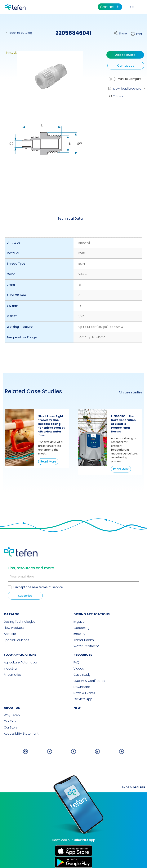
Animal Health (84, 640)
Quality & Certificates (89, 681)
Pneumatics (13, 675)
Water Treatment (86, 646)
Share (123, 33)
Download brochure (127, 89)
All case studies (130, 392)
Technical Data (70, 219)
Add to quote (125, 55)
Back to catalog (21, 33)
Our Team (11, 721)
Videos (79, 669)
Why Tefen (12, 715)
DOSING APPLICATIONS (92, 614)
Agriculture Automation (21, 662)
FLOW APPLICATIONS (20, 655)
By (134, 787)
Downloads (82, 687)
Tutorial (118, 96)
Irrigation (80, 622)
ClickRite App (83, 699)
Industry (79, 634)
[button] (47, 79)
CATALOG (12, 614)
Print (139, 34)
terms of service (51, 587)
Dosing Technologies (20, 622)
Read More (48, 461)
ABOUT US (12, 708)
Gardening (82, 628)
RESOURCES (83, 655)
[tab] (70, 219)
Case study (82, 675)
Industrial (11, 669)
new (77, 708)
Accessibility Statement (21, 734)
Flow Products (14, 628)
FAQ (76, 662)
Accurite (10, 634)
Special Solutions (16, 640)
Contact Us (110, 7)
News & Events (84, 693)
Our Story (11, 728)
